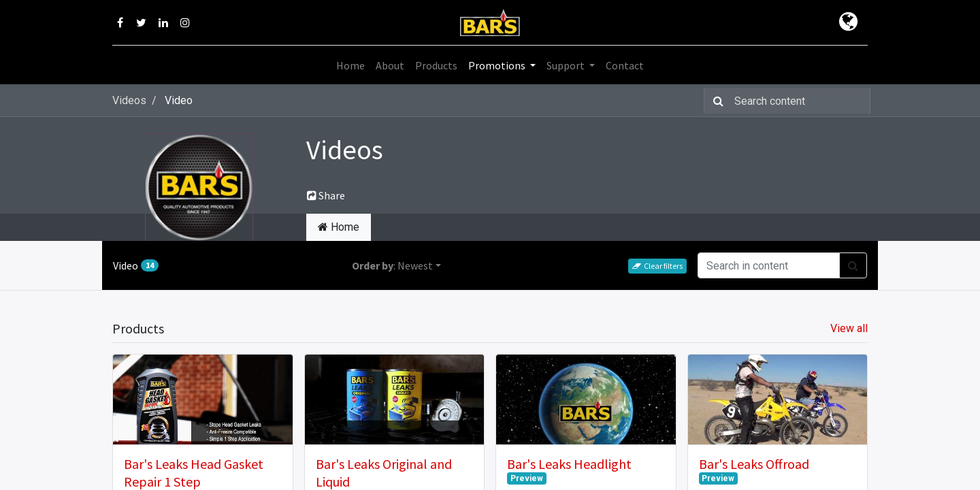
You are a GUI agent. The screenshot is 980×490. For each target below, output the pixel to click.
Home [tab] (339, 227)
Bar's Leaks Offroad (754, 464)
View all (849, 328)
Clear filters (657, 266)
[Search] (716, 101)
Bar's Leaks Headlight (569, 464)
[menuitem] (350, 65)
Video (136, 265)
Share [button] (326, 195)
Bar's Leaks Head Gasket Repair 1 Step (194, 473)
